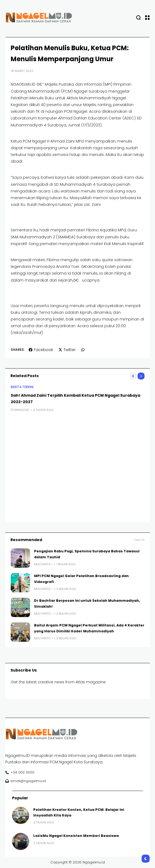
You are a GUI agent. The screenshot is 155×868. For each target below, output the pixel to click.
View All (139, 540)
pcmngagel (20, 410)
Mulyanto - (43, 564)
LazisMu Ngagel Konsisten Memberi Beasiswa (76, 836)
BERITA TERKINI (22, 387)
